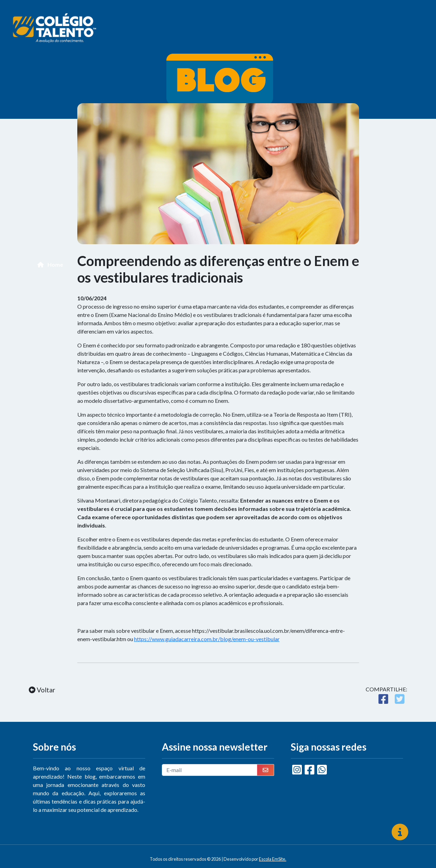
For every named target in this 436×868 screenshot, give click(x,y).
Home (50, 264)
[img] (400, 832)
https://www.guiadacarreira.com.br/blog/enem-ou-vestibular (207, 639)
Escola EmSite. (273, 859)
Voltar (42, 690)
